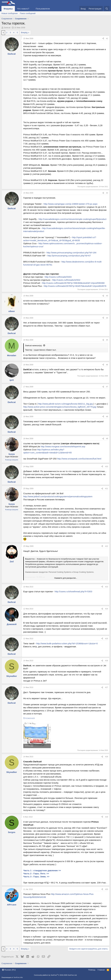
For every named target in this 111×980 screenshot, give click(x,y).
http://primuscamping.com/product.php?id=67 (69, 256)
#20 (107, 889)
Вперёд (24, 33)
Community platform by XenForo (55, 975)
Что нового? (23, 9)
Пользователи (43, 9)
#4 (107, 318)
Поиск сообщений (28, 13)
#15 (107, 639)
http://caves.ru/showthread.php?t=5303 (73, 591)
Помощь (92, 970)
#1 (107, 39)
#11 (107, 489)
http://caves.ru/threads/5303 (58, 277)
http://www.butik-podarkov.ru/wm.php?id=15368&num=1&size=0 (67, 643)
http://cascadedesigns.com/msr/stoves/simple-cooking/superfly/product (72, 219)
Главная (101, 970)
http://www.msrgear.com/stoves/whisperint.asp (63, 446)
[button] (32, 9)
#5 (107, 340)
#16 (107, 661)
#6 (107, 365)
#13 (107, 587)
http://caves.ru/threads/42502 (66, 280)
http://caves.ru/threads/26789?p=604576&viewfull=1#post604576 (75, 286)
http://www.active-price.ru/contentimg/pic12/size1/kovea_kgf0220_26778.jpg (60, 407)
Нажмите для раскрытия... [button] (66, 578)
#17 (107, 687)
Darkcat (7, 28)
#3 (107, 296)
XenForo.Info (18, 977)
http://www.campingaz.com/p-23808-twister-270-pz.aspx (71, 204)
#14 (107, 609)
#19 (107, 817)
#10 (107, 467)
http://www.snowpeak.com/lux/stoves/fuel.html (79, 459)
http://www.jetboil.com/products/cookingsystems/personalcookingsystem (58, 496)
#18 (107, 757)
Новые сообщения (10, 13)
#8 (107, 417)
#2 (107, 193)
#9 (107, 439)
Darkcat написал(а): (34, 346)
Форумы (8, 9)
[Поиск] (107, 9)
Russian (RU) (9, 970)
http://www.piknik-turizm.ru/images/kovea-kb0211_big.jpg (65, 404)
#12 (107, 546)
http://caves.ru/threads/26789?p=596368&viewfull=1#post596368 (73, 283)
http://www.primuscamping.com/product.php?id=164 (71, 253)
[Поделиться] (103, 39)
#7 (107, 387)
